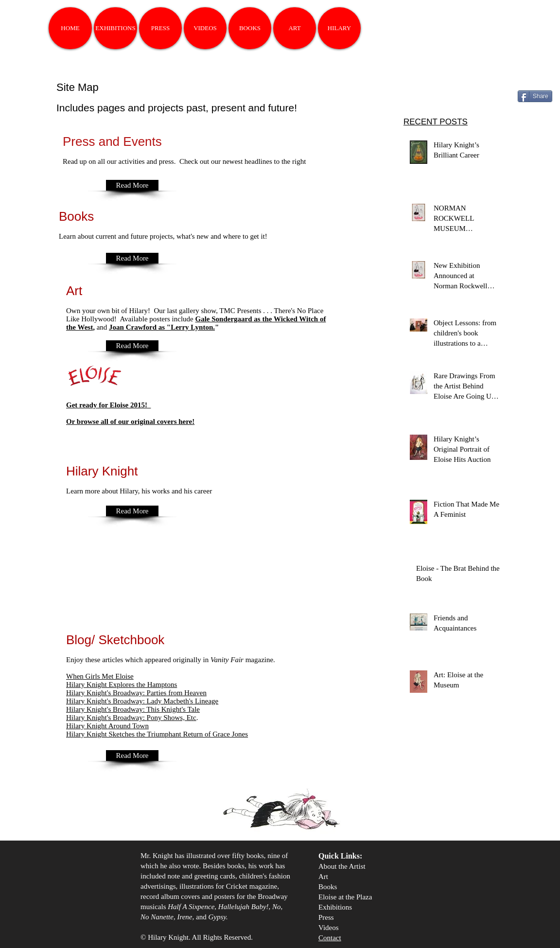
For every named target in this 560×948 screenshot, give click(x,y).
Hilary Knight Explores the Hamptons (122, 685)
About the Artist (342, 866)
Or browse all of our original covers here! (130, 421)
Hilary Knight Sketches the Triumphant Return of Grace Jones (157, 734)
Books (328, 887)
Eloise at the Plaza (345, 897)
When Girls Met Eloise (100, 676)
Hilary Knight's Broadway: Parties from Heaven (136, 693)
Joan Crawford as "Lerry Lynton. (162, 327)
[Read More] (132, 185)
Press (326, 917)
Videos (329, 928)
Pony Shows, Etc (131, 718)
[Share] (535, 96)
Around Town (107, 726)
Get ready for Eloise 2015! (108, 405)
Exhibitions (335, 907)
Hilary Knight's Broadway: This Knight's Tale (133, 709)
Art (323, 877)
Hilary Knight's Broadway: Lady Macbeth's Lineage (142, 701)
